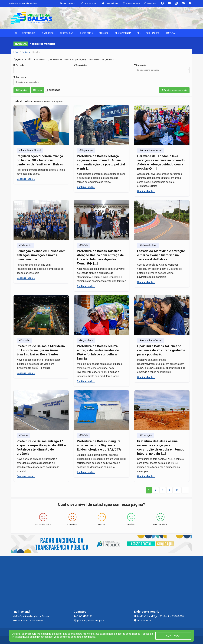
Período (19, 65)
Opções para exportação (174, 90)
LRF (139, 33)
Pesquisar (22, 90)
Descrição (80, 65)
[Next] (177, 490)
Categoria (140, 65)
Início (16, 52)
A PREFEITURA (29, 33)
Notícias (26, 52)
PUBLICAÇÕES (154, 33)
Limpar (38, 90)
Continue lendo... (26, 179)
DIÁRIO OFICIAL (87, 33)
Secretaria (20, 77)
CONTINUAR (173, 636)
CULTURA (170, 33)
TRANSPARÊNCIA (123, 33)
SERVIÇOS (105, 33)
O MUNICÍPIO (49, 33)
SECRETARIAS (67, 33)
